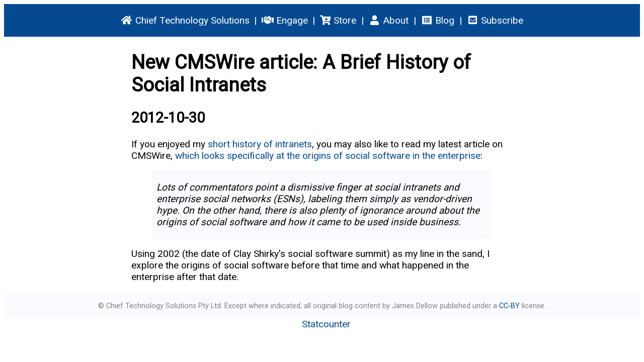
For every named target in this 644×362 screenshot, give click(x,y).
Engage (285, 20)
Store (338, 20)
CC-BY (509, 306)
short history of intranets (260, 144)
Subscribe (495, 20)
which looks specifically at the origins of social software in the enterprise (328, 156)
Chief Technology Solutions (185, 20)
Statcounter (326, 324)
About (388, 20)
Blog (437, 20)
